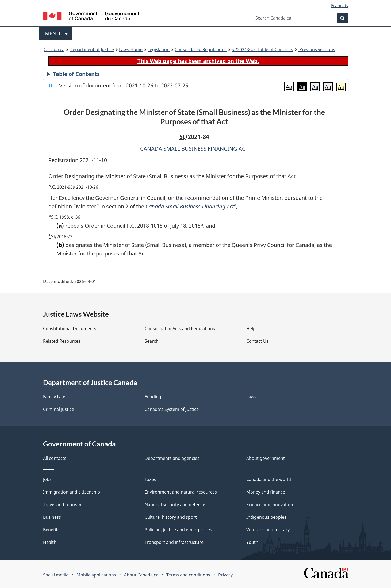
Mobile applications (96, 575)
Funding (153, 397)
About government (266, 458)
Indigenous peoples (266, 517)
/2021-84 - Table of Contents (262, 49)
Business (52, 517)
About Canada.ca (141, 575)
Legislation (159, 49)
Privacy (225, 575)
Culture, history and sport (171, 517)
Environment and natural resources (181, 492)
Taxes (150, 479)
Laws (251, 397)
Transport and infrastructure (174, 542)
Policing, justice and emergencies (178, 530)
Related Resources (62, 341)
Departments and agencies (172, 458)
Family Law (54, 397)
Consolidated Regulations (201, 49)
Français (340, 6)
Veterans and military (268, 530)
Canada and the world (269, 479)
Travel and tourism (62, 505)
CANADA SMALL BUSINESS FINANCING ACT (194, 149)
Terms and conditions (188, 575)
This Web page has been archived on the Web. (198, 61)
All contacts (55, 458)
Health (50, 542)
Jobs (47, 479)
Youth (252, 542)
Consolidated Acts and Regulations (180, 329)
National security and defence (175, 505)
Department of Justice (92, 49)
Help (251, 329)
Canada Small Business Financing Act (190, 206)
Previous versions (317, 49)
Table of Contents (76, 74)
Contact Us (257, 341)
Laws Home (131, 49)
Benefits (51, 530)
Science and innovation (270, 505)
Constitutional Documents (70, 329)
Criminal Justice (59, 409)
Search (152, 341)
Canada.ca (54, 49)
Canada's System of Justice (172, 409)
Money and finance (266, 492)
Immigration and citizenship (72, 492)
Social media (56, 575)
